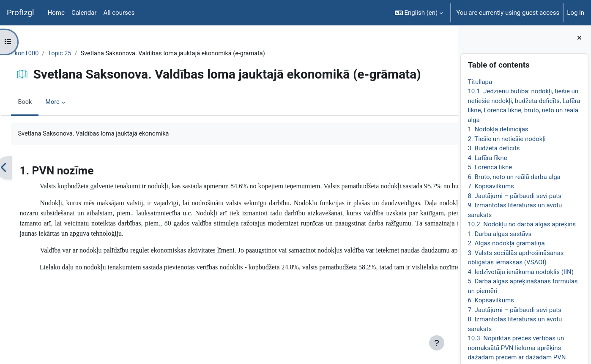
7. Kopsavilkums (491, 186)
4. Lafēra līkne (487, 158)
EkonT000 (44, 54)
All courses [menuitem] (119, 13)
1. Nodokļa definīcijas (498, 129)
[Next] (448, 168)
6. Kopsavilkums (491, 300)
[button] (419, 13)
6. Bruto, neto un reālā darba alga (514, 177)
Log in (576, 13)
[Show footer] (437, 343)
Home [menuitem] (56, 13)
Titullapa (480, 82)
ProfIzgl (21, 13)
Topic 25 (80, 54)
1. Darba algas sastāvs (499, 234)
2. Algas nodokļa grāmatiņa (506, 243)
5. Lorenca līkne (490, 167)
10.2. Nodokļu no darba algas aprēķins (522, 224)
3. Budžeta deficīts (494, 148)
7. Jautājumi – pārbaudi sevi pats (514, 310)
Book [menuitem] (44, 103)
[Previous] (23, 168)
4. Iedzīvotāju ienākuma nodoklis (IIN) (521, 272)
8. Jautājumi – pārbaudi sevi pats (514, 196)
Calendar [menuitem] (84, 13)
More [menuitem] (72, 103)
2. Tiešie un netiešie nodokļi (506, 139)
